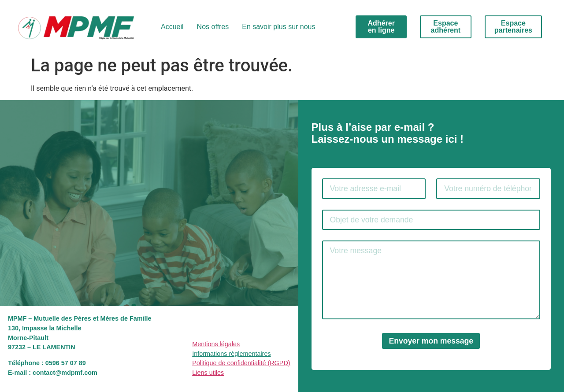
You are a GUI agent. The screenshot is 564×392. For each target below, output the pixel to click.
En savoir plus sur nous (278, 27)
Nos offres (213, 27)
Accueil (172, 27)
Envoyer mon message (431, 341)
